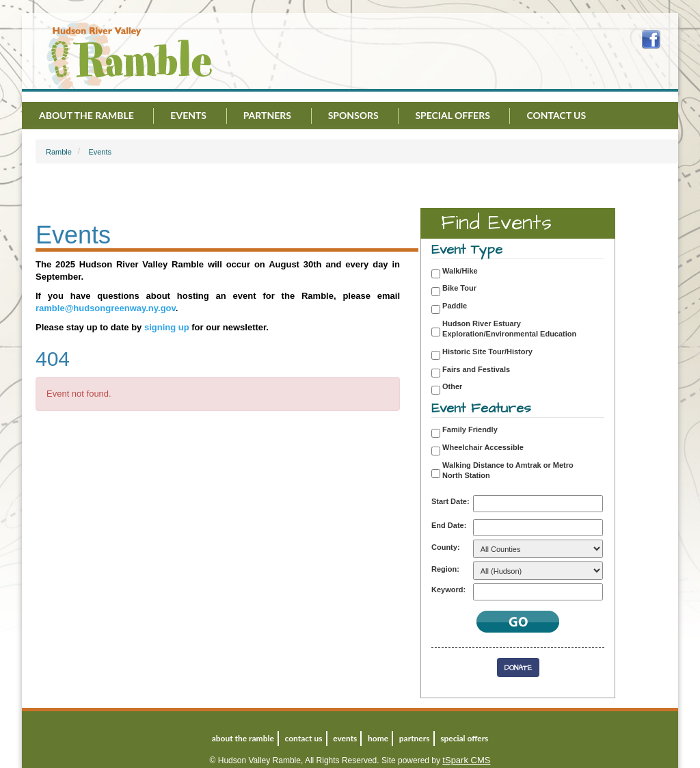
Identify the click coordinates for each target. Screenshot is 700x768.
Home (378, 738)
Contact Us (556, 115)
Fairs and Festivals (476, 369)
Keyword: (448, 590)
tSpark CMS (466, 760)
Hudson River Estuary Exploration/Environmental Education (509, 329)
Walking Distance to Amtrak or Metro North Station (508, 471)
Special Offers (452, 115)
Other (452, 386)
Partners (267, 115)
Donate (518, 668)
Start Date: (450, 501)
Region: (445, 569)
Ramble (59, 152)
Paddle (455, 306)
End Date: (449, 525)
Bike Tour (459, 288)
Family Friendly (470, 429)
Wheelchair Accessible (483, 447)
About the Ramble (86, 115)
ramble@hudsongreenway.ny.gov (106, 308)
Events (188, 115)
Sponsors (353, 115)
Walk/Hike (460, 271)
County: (446, 547)
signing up (167, 327)
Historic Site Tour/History (487, 352)
